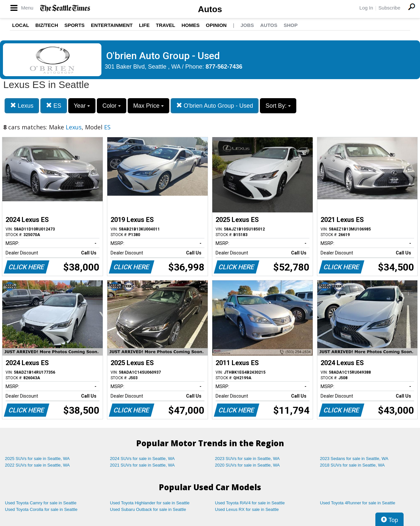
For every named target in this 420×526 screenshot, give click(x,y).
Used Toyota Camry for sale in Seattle (41, 503)
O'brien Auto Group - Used (215, 106)
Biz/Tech (47, 25)
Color (112, 106)
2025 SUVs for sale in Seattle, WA (37, 459)
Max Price (148, 106)
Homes (190, 25)
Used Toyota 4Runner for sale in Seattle (358, 503)
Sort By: (278, 106)
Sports (74, 25)
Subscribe (389, 8)
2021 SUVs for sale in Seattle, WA (142, 465)
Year (82, 106)
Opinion (216, 25)
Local (21, 25)
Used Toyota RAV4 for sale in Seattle (250, 503)
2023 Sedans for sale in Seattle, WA (354, 459)
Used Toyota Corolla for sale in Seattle (41, 509)
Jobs (247, 25)
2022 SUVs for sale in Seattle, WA (37, 465)
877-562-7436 (224, 67)
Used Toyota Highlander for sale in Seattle (150, 503)
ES (54, 106)
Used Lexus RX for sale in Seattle (247, 509)
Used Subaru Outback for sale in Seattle (148, 509)
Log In (366, 8)
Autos (210, 9)
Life (144, 25)
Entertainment (112, 25)
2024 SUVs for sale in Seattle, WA (142, 459)
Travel (166, 25)
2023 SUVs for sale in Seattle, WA (247, 459)
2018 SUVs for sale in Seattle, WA (352, 465)
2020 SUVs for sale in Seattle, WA (247, 465)
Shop (291, 25)
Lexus (22, 106)
